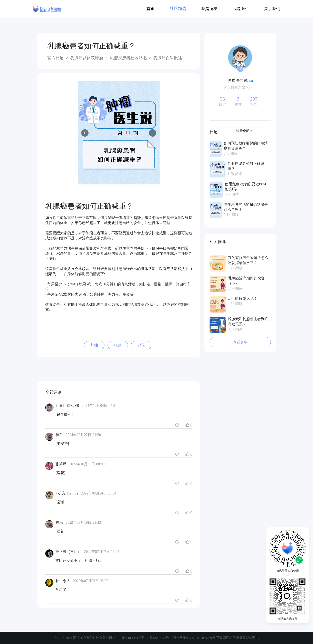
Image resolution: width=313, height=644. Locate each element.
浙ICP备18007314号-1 (157, 638)
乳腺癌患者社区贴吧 (128, 58)
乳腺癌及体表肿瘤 (87, 58)
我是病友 (209, 9)
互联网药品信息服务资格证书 (238, 638)
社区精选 (178, 9)
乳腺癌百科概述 (167, 58)
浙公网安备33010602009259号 (194, 638)
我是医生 (241, 9)
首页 (151, 9)
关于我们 (272, 9)
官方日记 (56, 58)
